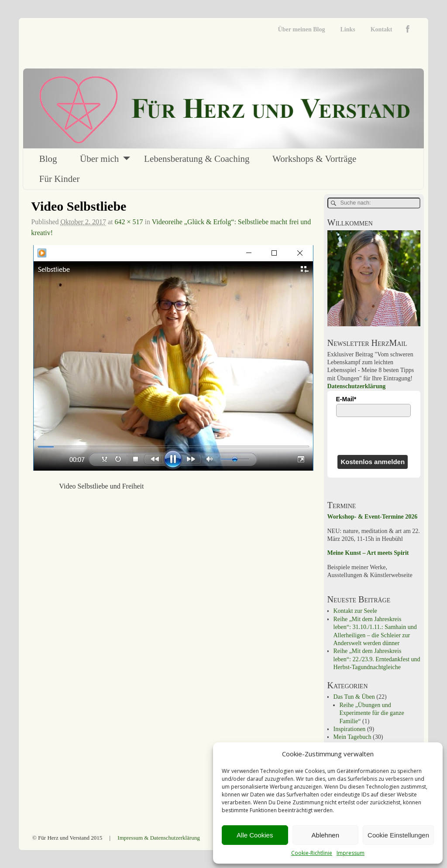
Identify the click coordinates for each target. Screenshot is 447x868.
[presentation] (374, 436)
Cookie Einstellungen (398, 835)
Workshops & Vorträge (314, 159)
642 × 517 (129, 222)
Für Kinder (60, 179)
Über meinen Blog (302, 29)
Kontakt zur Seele (355, 611)
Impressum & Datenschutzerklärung (158, 838)
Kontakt (382, 29)
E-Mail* (346, 399)
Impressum (351, 853)
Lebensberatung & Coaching (197, 159)
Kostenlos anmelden (373, 462)
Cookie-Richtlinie (312, 853)
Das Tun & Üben (354, 697)
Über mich (99, 159)
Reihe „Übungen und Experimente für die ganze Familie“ (372, 713)
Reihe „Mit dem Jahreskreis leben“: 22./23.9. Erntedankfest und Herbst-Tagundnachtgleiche (377, 659)
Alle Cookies (255, 835)
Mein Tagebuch (352, 737)
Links (347, 29)
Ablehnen (325, 835)
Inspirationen (350, 729)
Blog (48, 159)
